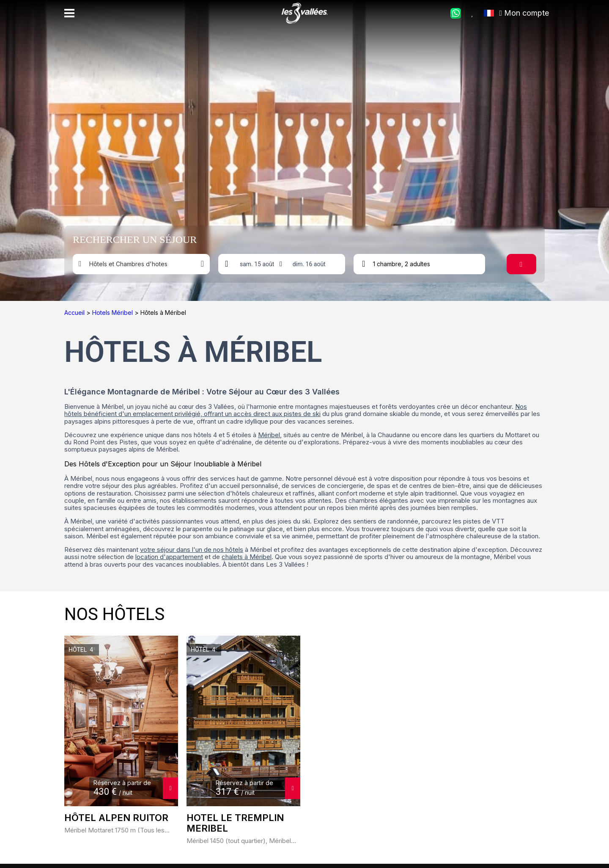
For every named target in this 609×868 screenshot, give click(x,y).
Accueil (75, 313)
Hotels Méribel (113, 313)
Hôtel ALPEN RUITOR (116, 818)
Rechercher (526, 264)
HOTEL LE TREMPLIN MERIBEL (235, 823)
